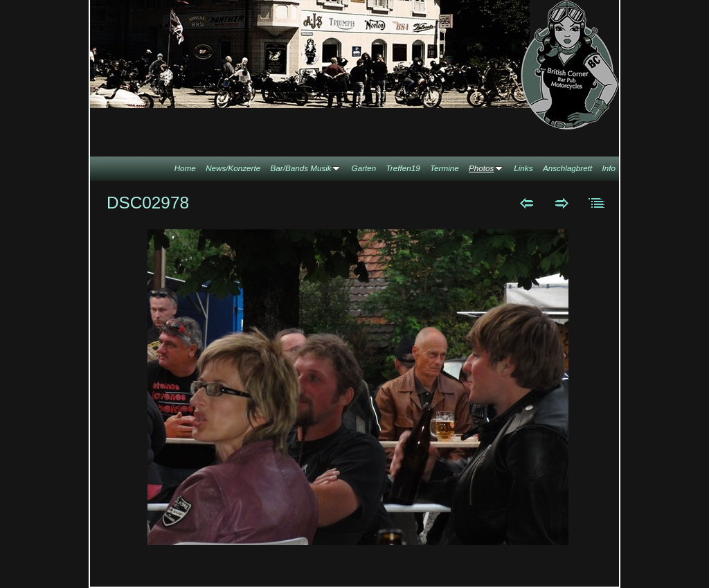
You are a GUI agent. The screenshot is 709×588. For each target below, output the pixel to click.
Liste (597, 203)
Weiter (562, 203)
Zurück (527, 203)
